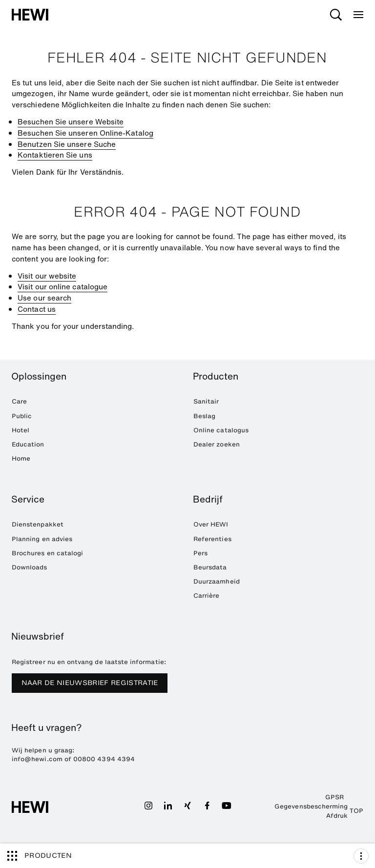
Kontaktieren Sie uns (55, 155)
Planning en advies (42, 539)
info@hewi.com (37, 759)
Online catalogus (221, 430)
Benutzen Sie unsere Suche (67, 144)
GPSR (334, 797)
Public (22, 416)
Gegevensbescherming (311, 806)
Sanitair (206, 401)
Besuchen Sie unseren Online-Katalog (85, 133)
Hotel (21, 430)
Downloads (30, 567)
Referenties (212, 539)
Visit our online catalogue (62, 286)
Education (28, 444)
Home (21, 458)
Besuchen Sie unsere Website (71, 121)
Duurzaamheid (217, 581)
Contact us (37, 309)
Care (19, 401)
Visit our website (47, 276)
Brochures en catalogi (47, 553)
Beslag (204, 416)
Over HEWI (211, 524)
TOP (356, 811)
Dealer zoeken (217, 444)
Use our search (44, 298)
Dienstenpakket (38, 524)
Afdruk (337, 816)
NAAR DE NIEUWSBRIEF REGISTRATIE (90, 683)
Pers (200, 553)
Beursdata (210, 567)
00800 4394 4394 (104, 759)
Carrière (206, 595)
